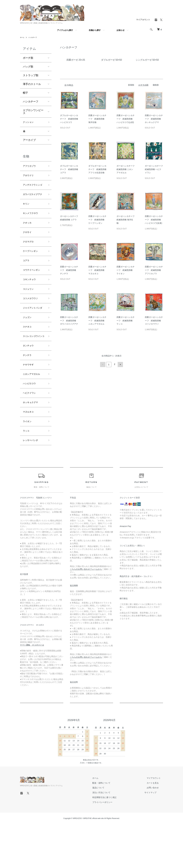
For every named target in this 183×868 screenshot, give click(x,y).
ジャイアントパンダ (33, 332)
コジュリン (29, 309)
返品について (105, 829)
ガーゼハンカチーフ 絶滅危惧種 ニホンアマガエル (127, 169)
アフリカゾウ (31, 167)
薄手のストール (32, 84)
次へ (120, 364)
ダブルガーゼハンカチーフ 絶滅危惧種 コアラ (69, 169)
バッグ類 (28, 67)
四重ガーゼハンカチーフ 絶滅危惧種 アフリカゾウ (154, 270)
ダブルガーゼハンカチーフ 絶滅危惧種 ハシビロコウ (69, 119)
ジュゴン (28, 344)
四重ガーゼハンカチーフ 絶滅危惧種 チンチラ (69, 270)
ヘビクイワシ (31, 430)
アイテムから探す (65, 30)
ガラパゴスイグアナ (33, 205)
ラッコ (27, 471)
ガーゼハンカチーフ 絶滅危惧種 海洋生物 (127, 220)
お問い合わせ (155, 829)
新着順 (131, 85)
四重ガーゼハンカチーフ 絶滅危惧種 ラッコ (126, 321)
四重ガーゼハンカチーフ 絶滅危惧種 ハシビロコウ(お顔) (126, 119)
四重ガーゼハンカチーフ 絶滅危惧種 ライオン (126, 270)
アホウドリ (29, 177)
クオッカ (28, 237)
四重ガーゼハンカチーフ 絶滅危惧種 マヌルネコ (97, 270)
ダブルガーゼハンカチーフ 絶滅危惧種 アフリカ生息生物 (97, 169)
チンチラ (28, 389)
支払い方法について (108, 834)
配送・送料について (108, 825)
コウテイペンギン (33, 289)
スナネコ (28, 354)
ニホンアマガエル (33, 410)
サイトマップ (155, 834)
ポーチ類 (28, 58)
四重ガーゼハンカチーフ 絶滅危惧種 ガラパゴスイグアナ (69, 321)
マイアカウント (143, 20)
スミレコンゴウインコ (33, 367)
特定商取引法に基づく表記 (111, 839)
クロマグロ (29, 258)
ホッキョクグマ (32, 441)
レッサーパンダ (32, 482)
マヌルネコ (29, 451)
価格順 (156, 85)
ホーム (23, 37)
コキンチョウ (31, 299)
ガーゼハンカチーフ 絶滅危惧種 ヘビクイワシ (155, 169)
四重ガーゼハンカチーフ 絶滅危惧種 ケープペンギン (97, 220)
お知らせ (121, 30)
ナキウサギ (29, 400)
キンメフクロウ (32, 227)
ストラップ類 (31, 75)
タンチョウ (29, 379)
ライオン (28, 461)
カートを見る (155, 825)
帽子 (25, 93)
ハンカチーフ (34, 37)
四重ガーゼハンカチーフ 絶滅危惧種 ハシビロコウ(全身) (154, 220)
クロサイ (28, 248)
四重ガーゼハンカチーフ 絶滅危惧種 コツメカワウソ (154, 321)
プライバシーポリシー (109, 844)
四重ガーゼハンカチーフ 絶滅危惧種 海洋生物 (97, 119)
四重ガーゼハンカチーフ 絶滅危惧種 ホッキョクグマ (154, 119)
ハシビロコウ (31, 420)
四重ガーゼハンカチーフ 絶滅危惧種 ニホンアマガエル (97, 321)
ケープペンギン (32, 268)
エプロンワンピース (33, 112)
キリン (27, 217)
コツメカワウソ (32, 319)
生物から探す (95, 30)
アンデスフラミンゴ (33, 190)
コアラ (27, 278)
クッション (29, 123)
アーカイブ (29, 141)
